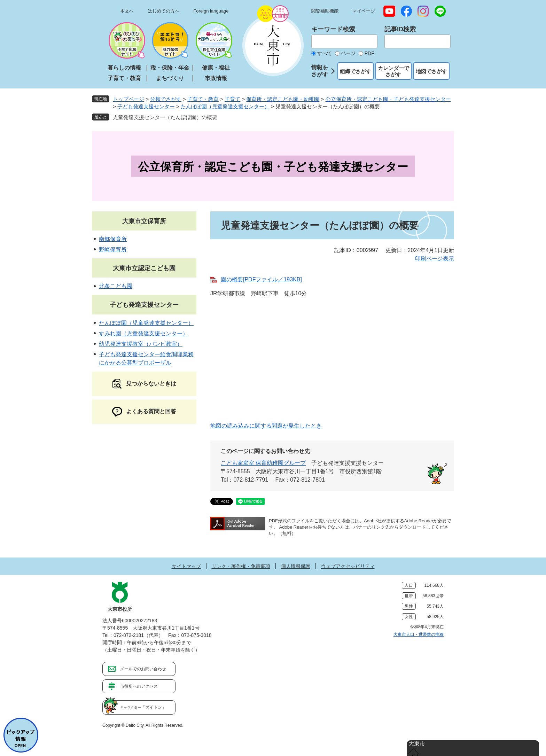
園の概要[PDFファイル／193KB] (261, 279)
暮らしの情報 (124, 68)
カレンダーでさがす (393, 71)
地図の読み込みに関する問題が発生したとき (266, 426)
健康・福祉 (216, 68)
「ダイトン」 (143, 707)
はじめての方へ (163, 11)
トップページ (128, 99)
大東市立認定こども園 (144, 268)
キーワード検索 (333, 29)
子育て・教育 (124, 78)
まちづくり (170, 78)
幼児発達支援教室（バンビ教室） (141, 344)
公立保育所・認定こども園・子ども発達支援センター (388, 99)
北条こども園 (116, 286)
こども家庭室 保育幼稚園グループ (263, 463)
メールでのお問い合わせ (143, 669)
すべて (325, 53)
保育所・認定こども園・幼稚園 (283, 99)
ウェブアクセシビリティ (348, 566)
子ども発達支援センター (146, 106)
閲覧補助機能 (325, 11)
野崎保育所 (113, 250)
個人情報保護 (296, 566)
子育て (232, 99)
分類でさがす (166, 99)
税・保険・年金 (170, 68)
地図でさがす (431, 71)
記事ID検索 (400, 29)
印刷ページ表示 (435, 259)
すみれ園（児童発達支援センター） (143, 333)
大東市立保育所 (144, 221)
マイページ (364, 11)
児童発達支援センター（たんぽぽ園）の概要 (165, 117)
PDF (369, 53)
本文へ (127, 11)
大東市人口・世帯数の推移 (419, 634)
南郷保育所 (113, 239)
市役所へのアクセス (139, 686)
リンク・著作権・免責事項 (241, 566)
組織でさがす (356, 71)
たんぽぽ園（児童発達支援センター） (225, 106)
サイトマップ (186, 566)
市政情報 (216, 78)
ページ (348, 53)
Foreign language (211, 11)
